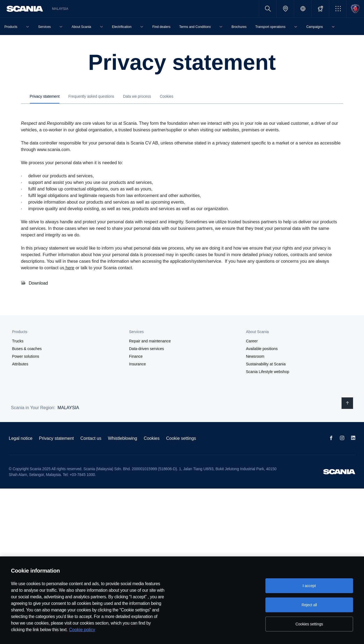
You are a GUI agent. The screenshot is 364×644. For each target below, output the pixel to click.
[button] (338, 9)
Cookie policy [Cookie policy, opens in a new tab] (82, 630)
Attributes (20, 364)
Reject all (309, 605)
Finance (136, 356)
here (69, 268)
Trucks (18, 341)
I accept (309, 586)
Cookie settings (181, 438)
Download (38, 283)
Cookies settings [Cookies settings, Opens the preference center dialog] (309, 624)
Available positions (262, 349)
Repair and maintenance (150, 341)
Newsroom (255, 356)
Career (252, 341)
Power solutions (26, 356)
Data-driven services (147, 349)
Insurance (137, 364)
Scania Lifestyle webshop (268, 372)
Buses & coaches (27, 349)
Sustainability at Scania (266, 364)
